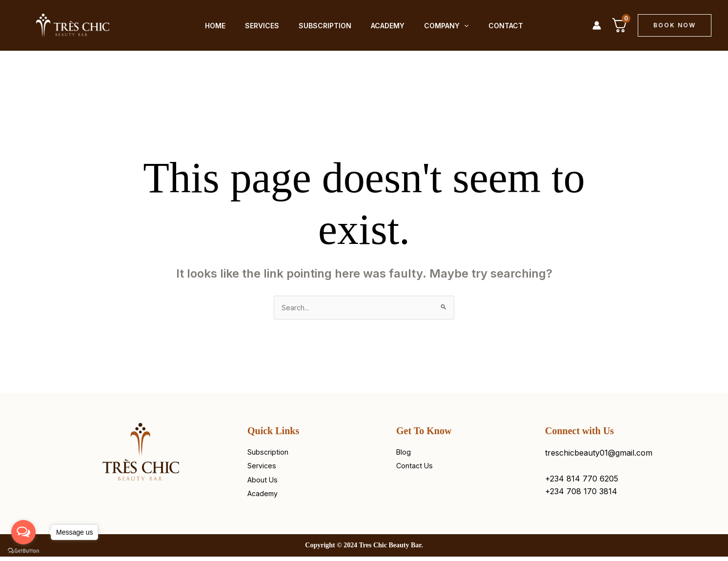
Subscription (323, 25)
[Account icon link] (597, 25)
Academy (382, 25)
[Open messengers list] (23, 532)
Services (264, 25)
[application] (454, 25)
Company (436, 25)
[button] (675, 25)
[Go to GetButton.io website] (23, 551)
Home (221, 25)
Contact (492, 25)
